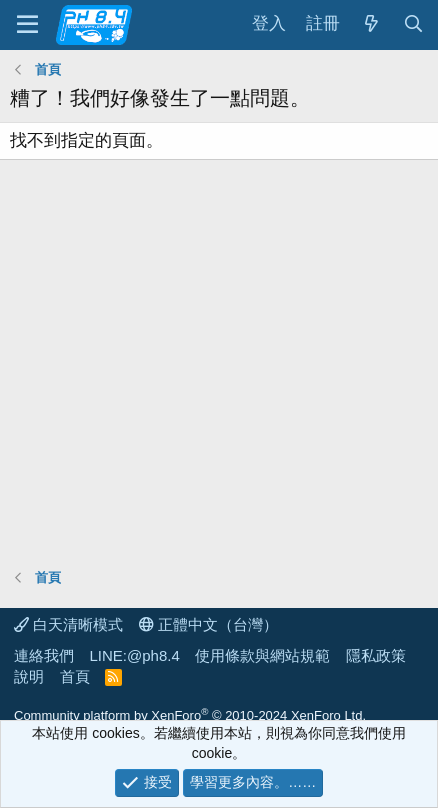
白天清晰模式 (68, 624)
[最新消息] (371, 24)
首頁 (75, 676)
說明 (29, 676)
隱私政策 (376, 655)
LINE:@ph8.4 (135, 655)
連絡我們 (44, 655)
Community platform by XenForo (190, 715)
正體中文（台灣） (208, 624)
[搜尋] (413, 24)
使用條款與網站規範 (262, 655)
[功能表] (27, 25)
